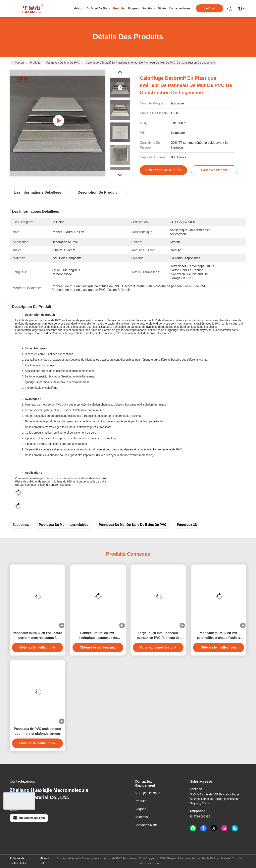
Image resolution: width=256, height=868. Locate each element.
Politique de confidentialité (18, 861)
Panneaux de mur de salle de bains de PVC (133, 525)
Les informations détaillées (38, 192)
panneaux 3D (187, 525)
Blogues (140, 809)
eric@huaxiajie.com (29, 818)
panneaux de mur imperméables (63, 525)
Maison (78, 8)
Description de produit (97, 192)
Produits (35, 63)
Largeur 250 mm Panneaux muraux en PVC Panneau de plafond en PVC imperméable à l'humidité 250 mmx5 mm (158, 636)
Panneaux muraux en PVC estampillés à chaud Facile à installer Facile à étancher (219, 636)
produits (119, 8)
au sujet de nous (98, 8)
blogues (133, 8)
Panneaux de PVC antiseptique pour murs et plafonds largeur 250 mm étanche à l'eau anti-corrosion (37, 732)
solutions (149, 8)
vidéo (162, 8)
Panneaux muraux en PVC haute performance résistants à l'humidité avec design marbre (37, 636)
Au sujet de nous (147, 793)
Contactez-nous (146, 825)
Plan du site (46, 861)
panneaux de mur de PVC (63, 63)
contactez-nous (180, 8)
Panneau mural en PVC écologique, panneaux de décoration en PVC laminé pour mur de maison (98, 636)
